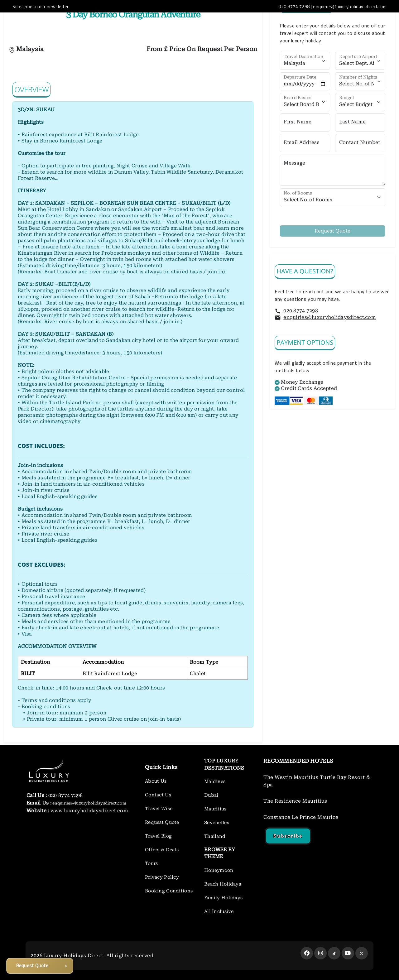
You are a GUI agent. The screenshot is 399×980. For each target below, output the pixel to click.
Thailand (215, 836)
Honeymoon (219, 870)
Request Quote (162, 822)
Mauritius (215, 809)
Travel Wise (159, 809)
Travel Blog (158, 836)
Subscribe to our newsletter (41, 6)
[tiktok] (334, 953)
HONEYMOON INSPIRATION (231, 25)
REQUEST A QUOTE (313, 25)
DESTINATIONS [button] (132, 25)
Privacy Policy (162, 877)
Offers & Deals (162, 850)
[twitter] (362, 953)
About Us (156, 781)
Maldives (215, 781)
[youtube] (348, 953)
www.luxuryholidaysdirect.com (89, 811)
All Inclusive (219, 911)
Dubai (211, 795)
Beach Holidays (223, 884)
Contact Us (158, 795)
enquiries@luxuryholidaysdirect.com (330, 317)
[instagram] (320, 953)
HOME (69, 25)
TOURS (277, 25)
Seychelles (217, 823)
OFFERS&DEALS (175, 25)
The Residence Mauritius (295, 801)
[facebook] (307, 953)
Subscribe (288, 836)
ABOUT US (94, 25)
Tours (151, 863)
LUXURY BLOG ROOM (366, 25)
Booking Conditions (169, 891)
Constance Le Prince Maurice (301, 817)
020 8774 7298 (301, 311)
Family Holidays (223, 898)
